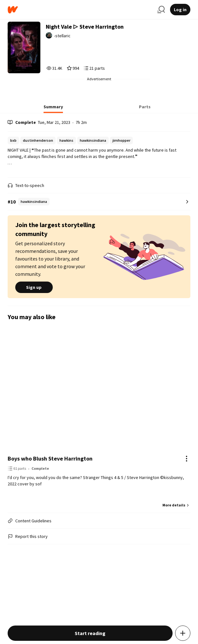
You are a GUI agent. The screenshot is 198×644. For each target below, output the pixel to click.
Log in (180, 10)
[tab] (53, 109)
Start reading (90, 633)
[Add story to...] (183, 633)
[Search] (161, 10)
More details (176, 505)
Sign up (34, 287)
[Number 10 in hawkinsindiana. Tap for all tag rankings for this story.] (99, 202)
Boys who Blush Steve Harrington (50, 458)
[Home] (80, 10)
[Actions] (187, 459)
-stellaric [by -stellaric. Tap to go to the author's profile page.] (62, 36)
